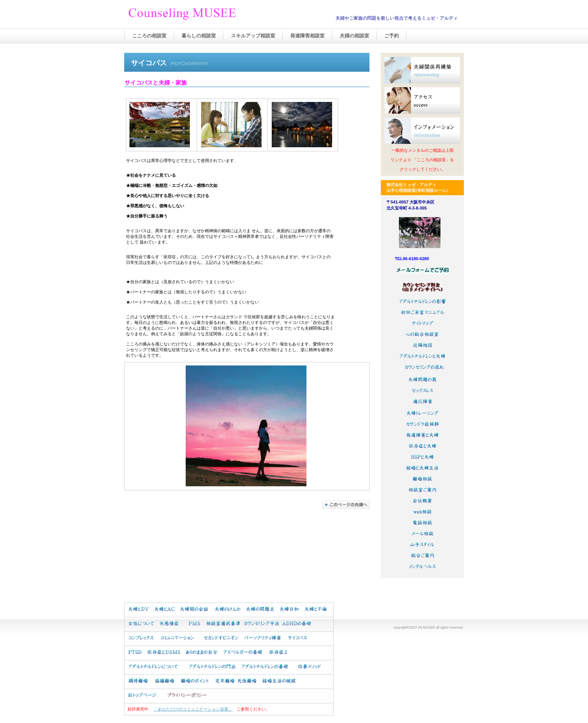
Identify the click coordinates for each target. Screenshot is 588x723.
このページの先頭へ (346, 505)
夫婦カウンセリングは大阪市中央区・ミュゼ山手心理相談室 (203, 15)
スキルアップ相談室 (253, 36)
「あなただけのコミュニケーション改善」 (193, 709)
